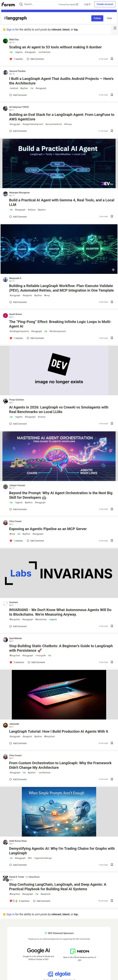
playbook (45, 894)
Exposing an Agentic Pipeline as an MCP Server (48, 529)
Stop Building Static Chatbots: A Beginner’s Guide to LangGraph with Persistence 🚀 (61, 648)
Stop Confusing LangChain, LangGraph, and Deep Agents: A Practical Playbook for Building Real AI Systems (58, 887)
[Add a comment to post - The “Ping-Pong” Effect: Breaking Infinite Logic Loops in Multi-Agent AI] (16, 338)
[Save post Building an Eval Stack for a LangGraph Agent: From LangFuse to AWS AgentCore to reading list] (112, 131)
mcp (47, 295)
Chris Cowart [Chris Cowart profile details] (15, 521)
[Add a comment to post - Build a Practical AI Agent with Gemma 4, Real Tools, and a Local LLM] (18, 217)
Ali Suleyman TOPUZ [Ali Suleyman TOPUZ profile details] (19, 107)
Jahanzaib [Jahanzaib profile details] (14, 724)
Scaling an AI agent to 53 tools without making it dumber (55, 47)
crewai (42, 417)
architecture (44, 52)
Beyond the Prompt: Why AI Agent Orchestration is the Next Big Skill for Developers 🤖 (61, 495)
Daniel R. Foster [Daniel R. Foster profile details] (17, 877)
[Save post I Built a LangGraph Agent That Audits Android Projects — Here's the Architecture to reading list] (112, 95)
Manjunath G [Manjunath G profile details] (15, 278)
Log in (87, 4)
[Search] (21, 4)
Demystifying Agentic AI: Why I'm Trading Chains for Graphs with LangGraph (62, 851)
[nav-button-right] (115, 28)
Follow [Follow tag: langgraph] (97, 18)
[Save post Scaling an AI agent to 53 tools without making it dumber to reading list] (112, 59)
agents (19, 52)
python (24, 88)
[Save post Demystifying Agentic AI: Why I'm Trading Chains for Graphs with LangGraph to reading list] (112, 865)
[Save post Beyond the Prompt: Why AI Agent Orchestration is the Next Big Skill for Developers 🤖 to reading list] (112, 509)
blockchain (41, 619)
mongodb (40, 656)
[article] (59, 187)
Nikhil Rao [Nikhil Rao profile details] (14, 40)
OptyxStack (34, 877)
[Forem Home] (8, 4)
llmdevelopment (58, 331)
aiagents (27, 295)
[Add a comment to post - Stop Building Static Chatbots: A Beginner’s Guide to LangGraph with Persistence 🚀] (17, 662)
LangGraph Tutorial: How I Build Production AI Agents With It (59, 731)
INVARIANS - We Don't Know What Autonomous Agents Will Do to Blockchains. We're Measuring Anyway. (60, 612)
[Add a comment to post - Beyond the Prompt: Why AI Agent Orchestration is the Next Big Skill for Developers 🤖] (18, 509)
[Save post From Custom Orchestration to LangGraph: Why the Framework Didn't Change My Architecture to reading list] (112, 779)
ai (11, 52)
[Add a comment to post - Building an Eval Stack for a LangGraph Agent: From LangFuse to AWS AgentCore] (18, 131)
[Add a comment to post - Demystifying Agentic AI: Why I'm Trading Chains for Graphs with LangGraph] (18, 865)
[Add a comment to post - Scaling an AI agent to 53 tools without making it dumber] (16, 59)
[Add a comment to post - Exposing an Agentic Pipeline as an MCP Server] (16, 541)
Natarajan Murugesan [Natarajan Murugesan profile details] (19, 193)
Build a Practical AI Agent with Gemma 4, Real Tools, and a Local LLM (62, 202)
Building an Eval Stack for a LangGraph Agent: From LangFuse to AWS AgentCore (62, 117)
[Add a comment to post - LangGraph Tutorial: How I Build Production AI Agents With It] (18, 743)
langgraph (30, 52)
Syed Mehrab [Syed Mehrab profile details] (15, 638)
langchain (15, 619)
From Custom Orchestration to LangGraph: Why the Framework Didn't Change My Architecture (60, 765)
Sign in (10, 29)
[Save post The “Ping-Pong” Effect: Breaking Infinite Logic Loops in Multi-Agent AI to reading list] (112, 338)
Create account (105, 4)
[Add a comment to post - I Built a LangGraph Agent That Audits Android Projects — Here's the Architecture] (18, 95)
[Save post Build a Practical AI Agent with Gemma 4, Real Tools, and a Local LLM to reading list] (112, 217)
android (14, 88)
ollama (32, 210)
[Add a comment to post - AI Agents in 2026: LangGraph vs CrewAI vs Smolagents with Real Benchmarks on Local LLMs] (18, 424)
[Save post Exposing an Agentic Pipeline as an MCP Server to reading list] (112, 541)
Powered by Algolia (68, 4)
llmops (68, 124)
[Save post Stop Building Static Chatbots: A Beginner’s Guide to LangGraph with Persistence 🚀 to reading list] (112, 662)
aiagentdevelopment (33, 124)
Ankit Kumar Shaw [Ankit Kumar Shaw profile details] (18, 841)
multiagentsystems (19, 331)
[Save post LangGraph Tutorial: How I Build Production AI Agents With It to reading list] (112, 743)
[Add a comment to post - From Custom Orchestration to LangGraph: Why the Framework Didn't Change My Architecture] (18, 779)
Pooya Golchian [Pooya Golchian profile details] (17, 400)
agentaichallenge (43, 858)
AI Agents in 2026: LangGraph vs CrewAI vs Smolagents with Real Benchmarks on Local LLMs (59, 410)
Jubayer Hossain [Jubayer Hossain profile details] (17, 485)
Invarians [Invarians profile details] (14, 602)
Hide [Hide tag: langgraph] (109, 18)
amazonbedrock (54, 124)
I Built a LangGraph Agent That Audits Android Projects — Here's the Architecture (61, 81)
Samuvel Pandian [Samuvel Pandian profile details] (17, 71)
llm (30, 858)
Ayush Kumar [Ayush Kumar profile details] (16, 314)
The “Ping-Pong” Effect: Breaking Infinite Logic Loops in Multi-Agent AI (60, 324)
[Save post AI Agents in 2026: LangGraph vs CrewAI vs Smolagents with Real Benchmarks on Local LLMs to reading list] (112, 424)
